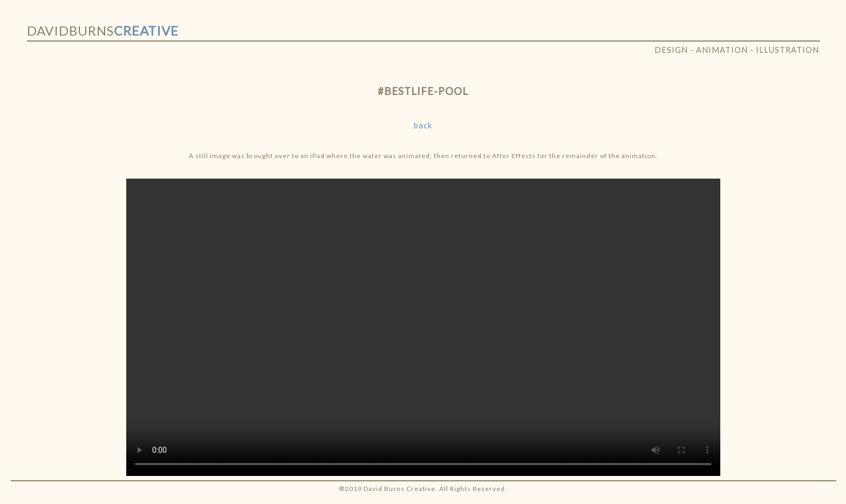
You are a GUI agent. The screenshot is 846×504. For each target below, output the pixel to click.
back (423, 125)
